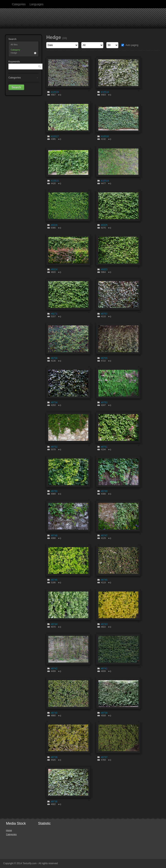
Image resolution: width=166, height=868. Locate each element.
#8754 (54, 402)
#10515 (55, 181)
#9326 (54, 225)
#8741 (104, 669)
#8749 (104, 491)
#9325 (104, 225)
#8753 (104, 402)
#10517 (55, 136)
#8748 (54, 536)
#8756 (54, 358)
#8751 (104, 447)
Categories (19, 4)
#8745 (104, 580)
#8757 (104, 314)
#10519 (55, 92)
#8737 (104, 757)
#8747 (104, 536)
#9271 (54, 314)
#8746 (54, 580)
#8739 (104, 713)
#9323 (104, 269)
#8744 (54, 624)
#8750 (54, 491)
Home (9, 830)
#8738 (54, 757)
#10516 (105, 136)
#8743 (104, 624)
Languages (37, 4)
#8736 (54, 802)
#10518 (105, 92)
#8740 (54, 713)
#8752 (54, 447)
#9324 (54, 269)
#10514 (105, 181)
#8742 (54, 669)
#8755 (104, 358)
